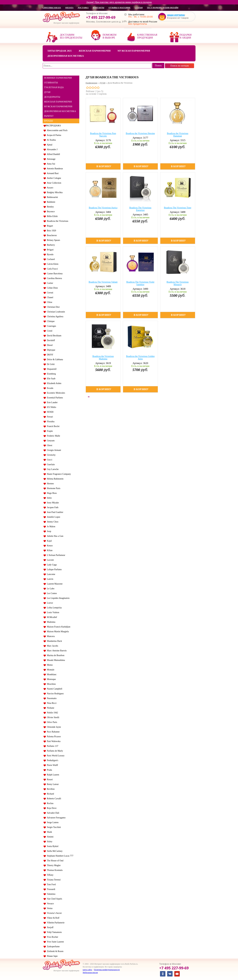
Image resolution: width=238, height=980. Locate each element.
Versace (50, 904)
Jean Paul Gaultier (55, 512)
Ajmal (49, 145)
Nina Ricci (51, 703)
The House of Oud (55, 861)
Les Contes (51, 593)
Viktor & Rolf (53, 918)
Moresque (51, 679)
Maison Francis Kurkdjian (58, 627)
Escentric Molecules (55, 393)
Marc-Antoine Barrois (56, 651)
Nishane (50, 708)
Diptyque (51, 350)
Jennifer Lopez (53, 517)
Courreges (51, 326)
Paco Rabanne (53, 732)
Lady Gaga (51, 565)
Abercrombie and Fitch (57, 130)
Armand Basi (52, 173)
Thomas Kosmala (54, 870)
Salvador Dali (53, 813)
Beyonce (50, 212)
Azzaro (50, 188)
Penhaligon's (52, 760)
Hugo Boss (51, 493)
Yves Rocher (52, 937)
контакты (99, 8)
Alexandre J (52, 149)
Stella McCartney (54, 851)
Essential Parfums (54, 398)
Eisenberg (51, 374)
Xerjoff (50, 927)
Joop (48, 531)
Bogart (49, 226)
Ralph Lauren (53, 775)
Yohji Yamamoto (54, 932)
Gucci (49, 460)
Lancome (51, 574)
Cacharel (50, 259)
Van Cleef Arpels (54, 899)
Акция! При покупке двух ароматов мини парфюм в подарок (119, 2)
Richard (50, 794)
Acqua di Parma (53, 135)
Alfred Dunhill (53, 154)
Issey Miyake (52, 503)
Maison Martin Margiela (57, 632)
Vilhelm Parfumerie (55, 923)
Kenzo (49, 546)
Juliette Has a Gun (55, 536)
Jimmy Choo (52, 522)
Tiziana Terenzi (53, 880)
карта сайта (87, 970)
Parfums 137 (52, 746)
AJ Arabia (51, 140)
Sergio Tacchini (53, 827)
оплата (69, 8)
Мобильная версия (90, 973)
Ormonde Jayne (53, 727)
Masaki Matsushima (55, 660)
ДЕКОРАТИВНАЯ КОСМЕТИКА (60, 111)
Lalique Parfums (54, 569)
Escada (50, 388)
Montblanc (51, 674)
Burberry (50, 245)
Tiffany (50, 875)
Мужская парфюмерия (134, 51)
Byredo (50, 254)
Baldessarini (52, 197)
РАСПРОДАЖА (53, 126)
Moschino (51, 684)
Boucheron (51, 235)
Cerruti (50, 293)
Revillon (50, 789)
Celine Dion (52, 288)
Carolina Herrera (54, 278)
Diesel (49, 345)
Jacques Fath (52, 507)
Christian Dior (53, 307)
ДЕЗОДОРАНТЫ (52, 97)
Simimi (50, 837)
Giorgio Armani (53, 450)
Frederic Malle (53, 436)
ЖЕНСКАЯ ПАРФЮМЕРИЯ (58, 102)
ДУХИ (47, 92)
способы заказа (52, 8)
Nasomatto (51, 698)
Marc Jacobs (52, 646)
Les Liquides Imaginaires (58, 598)
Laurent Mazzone (54, 584)
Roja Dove (51, 808)
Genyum (50, 441)
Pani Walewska (53, 741)
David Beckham (54, 336)
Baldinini (51, 202)
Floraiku (50, 422)
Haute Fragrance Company (58, 474)
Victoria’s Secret (54, 913)
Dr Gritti (50, 364)
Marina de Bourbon (55, 655)
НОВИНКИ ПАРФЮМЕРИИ (58, 78)
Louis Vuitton (53, 612)
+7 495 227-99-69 (101, 17)
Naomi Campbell (54, 689)
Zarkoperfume (53, 947)
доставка (83, 8)
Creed (49, 331)
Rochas (50, 803)
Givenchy (51, 455)
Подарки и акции (186, 36)
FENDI (50, 412)
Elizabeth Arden (54, 383)
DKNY (50, 355)
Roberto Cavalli (53, 799)
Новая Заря (52, 956)
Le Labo (50, 589)
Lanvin (50, 579)
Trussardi (51, 889)
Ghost (49, 445)
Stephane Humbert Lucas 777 (60, 856)
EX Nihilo (51, 407)
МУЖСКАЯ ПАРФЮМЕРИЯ (58, 107)
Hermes (50, 484)
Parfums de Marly (54, 751)
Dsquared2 (51, 369)
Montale (50, 670)
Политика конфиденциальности (107, 970)
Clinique (50, 321)
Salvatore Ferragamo (56, 818)
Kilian (49, 550)
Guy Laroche (52, 469)
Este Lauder (52, 402)
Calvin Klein (52, 264)
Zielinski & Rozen (55, 951)
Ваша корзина (176, 15)
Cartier (50, 283)
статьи (139, 8)
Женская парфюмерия (95, 51)
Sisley (49, 842)
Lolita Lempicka (54, 608)
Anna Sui (51, 164)
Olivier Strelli (53, 717)
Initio (49, 498)
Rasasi (49, 779)
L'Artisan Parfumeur (56, 555)
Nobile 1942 (52, 713)
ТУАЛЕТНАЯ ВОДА (54, 87)
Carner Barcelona (54, 274)
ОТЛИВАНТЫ (51, 83)
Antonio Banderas (54, 169)
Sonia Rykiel (52, 846)
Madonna (51, 622)
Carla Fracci (52, 269)
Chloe (49, 302)
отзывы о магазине (120, 8)
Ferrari (49, 417)
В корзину (104, 166)
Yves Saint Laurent (55, 942)
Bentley (50, 207)
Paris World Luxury (55, 756)
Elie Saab (51, 379)
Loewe (49, 603)
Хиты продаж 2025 (60, 51)
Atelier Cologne (53, 178)
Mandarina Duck (54, 641)
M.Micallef (51, 617)
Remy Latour (52, 784)
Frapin (49, 431)
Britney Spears (53, 240)
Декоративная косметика (66, 56)
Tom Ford (51, 884)
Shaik (49, 832)
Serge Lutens (52, 822)
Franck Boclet (53, 426)
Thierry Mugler (53, 865)
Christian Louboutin (55, 312)
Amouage (51, 159)
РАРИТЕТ (49, 116)
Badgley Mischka (54, 192)
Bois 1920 (51, 231)
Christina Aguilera (55, 317)
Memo (49, 665)
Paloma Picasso (53, 737)
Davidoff (50, 340)
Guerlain (50, 464)
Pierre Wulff (52, 765)
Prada (49, 770)
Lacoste (50, 560)
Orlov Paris (52, 722)
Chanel (50, 297)
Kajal (49, 541)
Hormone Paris (53, 488)
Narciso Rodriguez (55, 694)
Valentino (51, 894)
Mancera (50, 636)
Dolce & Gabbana (54, 359)
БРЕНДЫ (49, 121)
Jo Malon (51, 527)
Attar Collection (54, 183)
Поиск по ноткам (180, 66)
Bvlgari (50, 250)
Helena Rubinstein (55, 479)
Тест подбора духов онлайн (163, 8)
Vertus (49, 908)
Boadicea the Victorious (57, 221)
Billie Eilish (52, 216)
